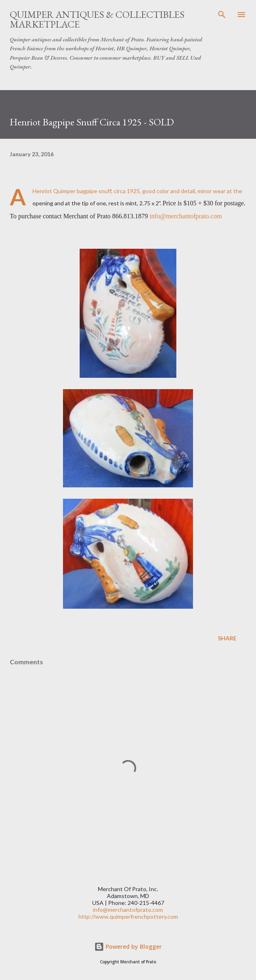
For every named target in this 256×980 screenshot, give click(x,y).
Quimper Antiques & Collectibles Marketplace (97, 19)
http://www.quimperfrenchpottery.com (128, 916)
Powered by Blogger (128, 947)
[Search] (222, 15)
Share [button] (227, 638)
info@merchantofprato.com (186, 216)
